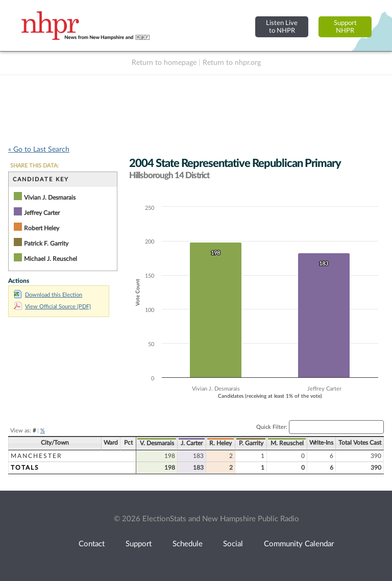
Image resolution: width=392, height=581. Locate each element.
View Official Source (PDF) (52, 307)
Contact (92, 544)
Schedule (188, 544)
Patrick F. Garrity (46, 244)
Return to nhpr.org (232, 63)
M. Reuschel (287, 443)
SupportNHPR (345, 27)
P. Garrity (251, 443)
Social (233, 544)
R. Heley (220, 443)
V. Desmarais (157, 443)
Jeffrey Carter (42, 213)
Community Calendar (299, 544)
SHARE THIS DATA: (34, 166)
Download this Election (48, 295)
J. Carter (192, 443)
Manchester (36, 456)
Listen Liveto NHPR (282, 27)
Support (139, 544)
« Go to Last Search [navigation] (39, 150)
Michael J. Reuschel (51, 259)
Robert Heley (42, 228)
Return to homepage (164, 63)
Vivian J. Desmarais (50, 198)
